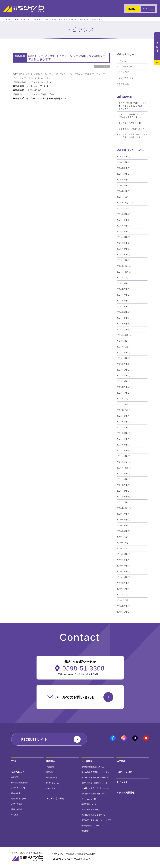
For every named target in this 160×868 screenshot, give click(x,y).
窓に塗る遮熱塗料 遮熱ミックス (94, 793)
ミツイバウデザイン (56, 798)
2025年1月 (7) (123, 260)
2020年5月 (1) (123, 525)
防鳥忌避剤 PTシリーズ (91, 826)
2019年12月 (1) (124, 537)
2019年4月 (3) (123, 577)
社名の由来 (16, 793)
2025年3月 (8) (123, 249)
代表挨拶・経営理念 (19, 783)
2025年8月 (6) (123, 220)
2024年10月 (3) (124, 278)
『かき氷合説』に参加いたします (131, 129)
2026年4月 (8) (123, 174)
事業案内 (51, 761)
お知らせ (123, 72)
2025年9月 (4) (123, 214)
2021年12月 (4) (124, 462)
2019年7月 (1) (123, 566)
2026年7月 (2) (123, 157)
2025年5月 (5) (123, 237)
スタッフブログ (124, 772)
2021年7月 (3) (123, 485)
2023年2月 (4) (123, 387)
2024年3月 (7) (123, 318)
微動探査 (85, 831)
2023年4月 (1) (123, 376)
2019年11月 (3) (124, 543)
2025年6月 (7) (123, 231)
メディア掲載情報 (125, 793)
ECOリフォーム (53, 783)
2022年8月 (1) (123, 416)
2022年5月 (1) (123, 433)
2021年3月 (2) (123, 491)
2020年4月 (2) (123, 531)
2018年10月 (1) (124, 600)
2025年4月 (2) (123, 243)
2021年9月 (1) (123, 473)
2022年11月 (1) (124, 404)
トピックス (122, 782)
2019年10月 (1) (124, 548)
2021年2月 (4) (123, 497)
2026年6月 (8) (123, 162)
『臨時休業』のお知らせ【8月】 (131, 123)
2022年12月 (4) (124, 399)
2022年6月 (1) (123, 427)
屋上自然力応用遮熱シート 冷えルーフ (97, 772)
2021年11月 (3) (124, 468)
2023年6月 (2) (123, 370)
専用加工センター (19, 799)
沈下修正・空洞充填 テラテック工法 (96, 820)
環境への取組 (17, 809)
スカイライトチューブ (91, 810)
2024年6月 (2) (123, 301)
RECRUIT (133, 9)
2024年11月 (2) (124, 272)
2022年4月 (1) (123, 439)
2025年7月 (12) (124, 226)
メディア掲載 (125, 78)
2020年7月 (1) (123, 514)
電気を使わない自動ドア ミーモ (94, 783)
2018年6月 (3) (123, 612)
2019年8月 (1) (123, 560)
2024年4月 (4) (123, 312)
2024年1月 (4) (123, 329)
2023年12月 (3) (124, 335)
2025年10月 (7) (124, 208)
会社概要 (15, 777)
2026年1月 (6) (123, 191)
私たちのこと (18, 772)
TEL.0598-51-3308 (61, 859)
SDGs (121, 61)
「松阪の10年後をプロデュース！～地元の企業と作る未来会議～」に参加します (132, 106)
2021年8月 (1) (123, 479)
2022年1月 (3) (123, 456)
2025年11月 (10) (125, 203)
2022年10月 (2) (124, 410)
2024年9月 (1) (123, 283)
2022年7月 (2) (123, 422)
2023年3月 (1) (123, 381)
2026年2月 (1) (123, 185)
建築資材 (50, 772)
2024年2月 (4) (123, 324)
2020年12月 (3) (124, 508)
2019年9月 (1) (123, 554)
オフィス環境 (17, 804)
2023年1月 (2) (123, 393)
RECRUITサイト (34, 739)
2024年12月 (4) (124, 266)
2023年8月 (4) (123, 358)
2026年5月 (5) (123, 168)
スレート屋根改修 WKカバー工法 (95, 777)
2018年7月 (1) (123, 606)
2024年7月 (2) (123, 295)
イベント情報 (125, 66)
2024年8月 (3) (123, 289)
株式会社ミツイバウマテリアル (23, 9)
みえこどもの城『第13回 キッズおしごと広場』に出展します (132, 136)
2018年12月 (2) (124, 595)
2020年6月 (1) (123, 520)
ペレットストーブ (54, 788)
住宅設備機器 (52, 777)
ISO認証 (15, 815)
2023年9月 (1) (123, 352)
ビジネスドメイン (19, 788)
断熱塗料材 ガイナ (89, 804)
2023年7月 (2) (123, 364)
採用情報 (123, 84)
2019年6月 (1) (123, 571)
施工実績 (121, 761)
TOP (14, 761)
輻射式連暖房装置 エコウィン (94, 815)
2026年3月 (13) (124, 180)
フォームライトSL (89, 799)
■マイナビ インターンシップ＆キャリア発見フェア (40, 99)
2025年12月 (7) (124, 197)
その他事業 (87, 761)
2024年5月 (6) (123, 306)
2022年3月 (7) (123, 445)
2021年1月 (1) (123, 502)
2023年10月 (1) (124, 347)
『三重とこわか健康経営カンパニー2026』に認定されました (131, 116)
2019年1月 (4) (123, 589)
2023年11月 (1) (124, 341)
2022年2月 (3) (123, 450)
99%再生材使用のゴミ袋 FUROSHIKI (96, 788)
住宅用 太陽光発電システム (93, 767)
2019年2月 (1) (123, 583)
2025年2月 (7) (123, 254)
